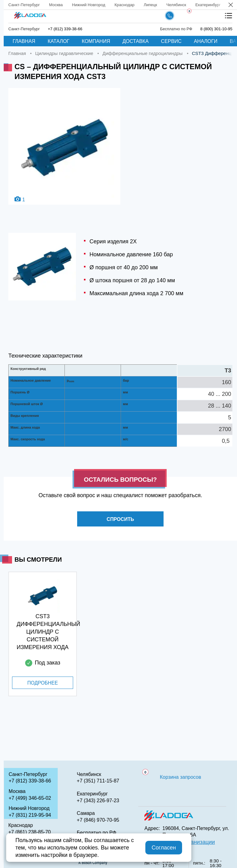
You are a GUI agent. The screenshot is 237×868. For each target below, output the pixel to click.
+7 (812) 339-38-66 (65, 29)
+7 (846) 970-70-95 (98, 820)
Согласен (164, 848)
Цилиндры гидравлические (64, 53)
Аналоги (206, 41)
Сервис (171, 41)
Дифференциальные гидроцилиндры (143, 53)
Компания (96, 41)
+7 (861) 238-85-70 (29, 832)
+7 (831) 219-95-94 (30, 815)
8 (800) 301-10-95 (216, 29)
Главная (24, 41)
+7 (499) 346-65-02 (30, 798)
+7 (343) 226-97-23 (98, 801)
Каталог (58, 41)
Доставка (136, 41)
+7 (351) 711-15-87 (98, 781)
